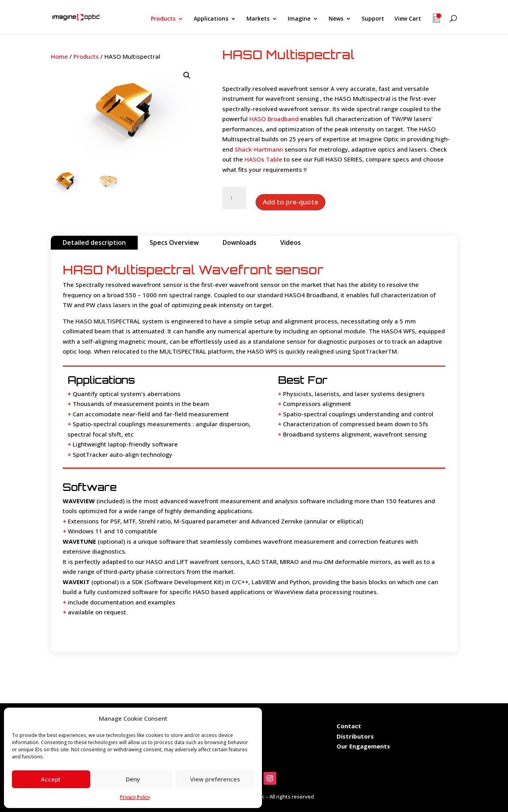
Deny (133, 779)
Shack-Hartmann (259, 149)
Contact (349, 726)
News (336, 19)
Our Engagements (364, 746)
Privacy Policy (135, 797)
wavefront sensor (156, 285)
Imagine (299, 19)
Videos (291, 242)
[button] (187, 75)
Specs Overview (174, 242)
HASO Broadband (274, 119)
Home (59, 56)
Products (163, 19)
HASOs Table (263, 159)
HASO (256, 351)
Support (373, 19)
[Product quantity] (234, 198)
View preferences (215, 779)
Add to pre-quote (291, 202)
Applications (211, 19)
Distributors (355, 736)
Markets (258, 19)
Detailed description (94, 242)
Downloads (240, 242)
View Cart (408, 19)
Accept (51, 779)
